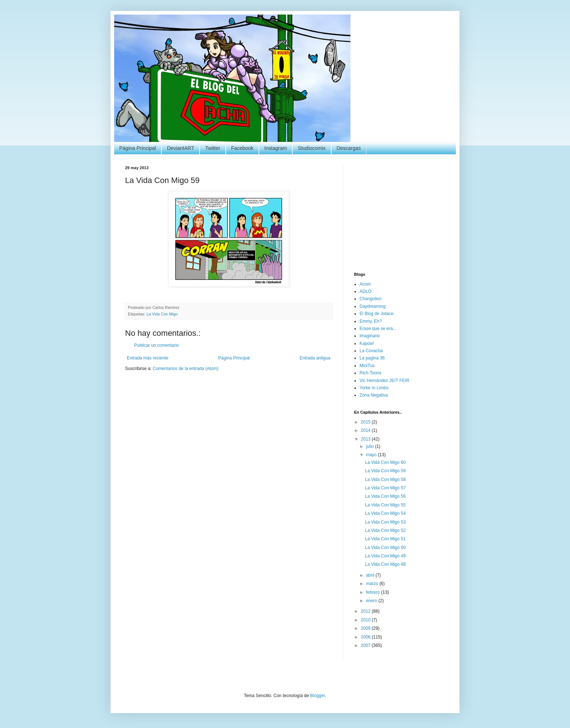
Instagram (276, 148)
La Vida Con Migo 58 (385, 480)
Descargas (349, 148)
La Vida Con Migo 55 (385, 505)
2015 (366, 422)
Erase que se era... (378, 329)
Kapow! (367, 343)
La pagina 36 (372, 358)
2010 (366, 620)
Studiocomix (312, 148)
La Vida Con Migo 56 (385, 496)
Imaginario (370, 336)
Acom (365, 284)
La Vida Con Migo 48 (385, 564)
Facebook (242, 148)
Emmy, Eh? (371, 321)
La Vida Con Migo (162, 314)
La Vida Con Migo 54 (385, 513)
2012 (366, 611)
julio (371, 446)
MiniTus (367, 366)
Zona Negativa (374, 395)
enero (372, 601)
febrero (374, 592)
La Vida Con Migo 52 (385, 530)
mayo (372, 455)
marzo (373, 584)
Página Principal (138, 148)
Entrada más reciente (148, 358)
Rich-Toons (370, 373)
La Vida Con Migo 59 (385, 471)
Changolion (371, 299)
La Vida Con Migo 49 (385, 556)
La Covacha (371, 351)
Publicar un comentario (156, 345)
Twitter (212, 148)
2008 (366, 637)
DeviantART (180, 148)
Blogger (318, 696)
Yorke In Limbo (374, 388)
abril (371, 575)
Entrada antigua (315, 358)
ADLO (366, 291)
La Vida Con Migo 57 (385, 488)
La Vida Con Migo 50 (385, 548)
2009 (366, 628)
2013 (366, 439)
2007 (366, 645)
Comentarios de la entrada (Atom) (186, 369)
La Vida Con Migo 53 (385, 522)
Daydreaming (372, 306)
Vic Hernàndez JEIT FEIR (384, 381)
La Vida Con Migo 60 (385, 462)
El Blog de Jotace (376, 314)
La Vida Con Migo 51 (385, 539)
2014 (366, 430)
